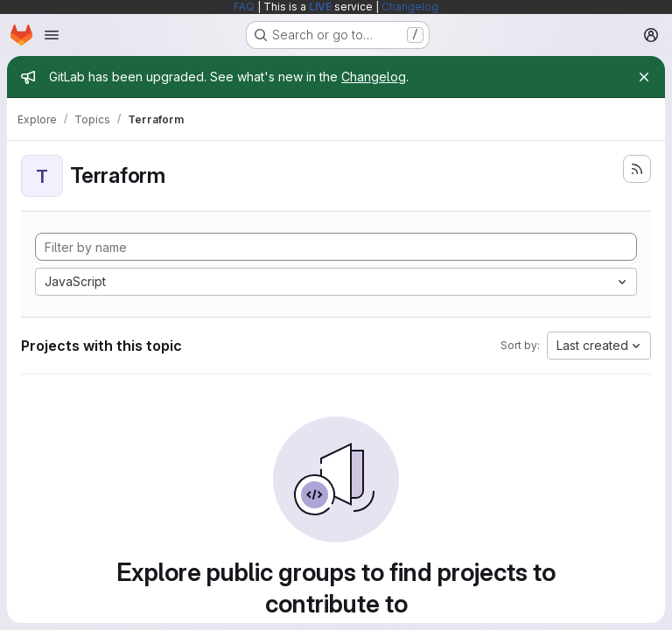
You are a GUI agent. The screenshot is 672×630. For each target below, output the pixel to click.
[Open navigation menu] (52, 35)
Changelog (410, 7)
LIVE (320, 7)
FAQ (244, 7)
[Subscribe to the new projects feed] (637, 169)
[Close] (644, 77)
